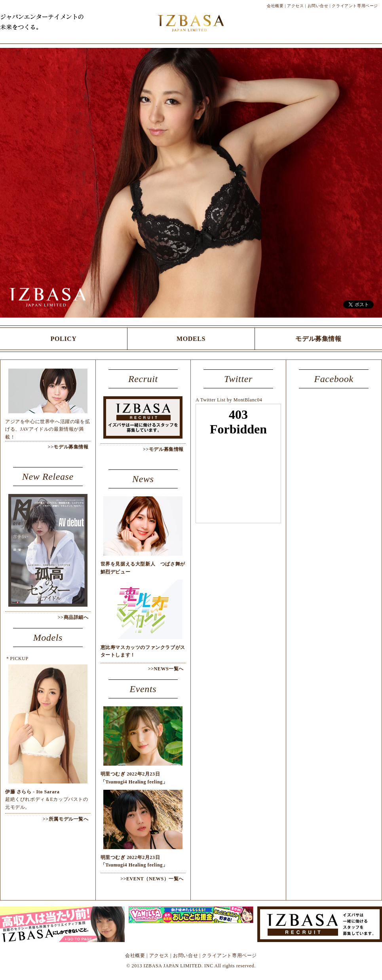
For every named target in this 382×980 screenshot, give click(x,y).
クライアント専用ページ (355, 6)
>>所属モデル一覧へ (66, 819)
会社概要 (275, 6)
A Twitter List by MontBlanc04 (229, 400)
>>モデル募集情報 (68, 447)
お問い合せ (318, 6)
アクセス (295, 6)
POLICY (64, 339)
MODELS (191, 339)
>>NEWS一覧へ (166, 669)
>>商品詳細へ (73, 617)
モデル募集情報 (318, 339)
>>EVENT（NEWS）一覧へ (152, 879)
